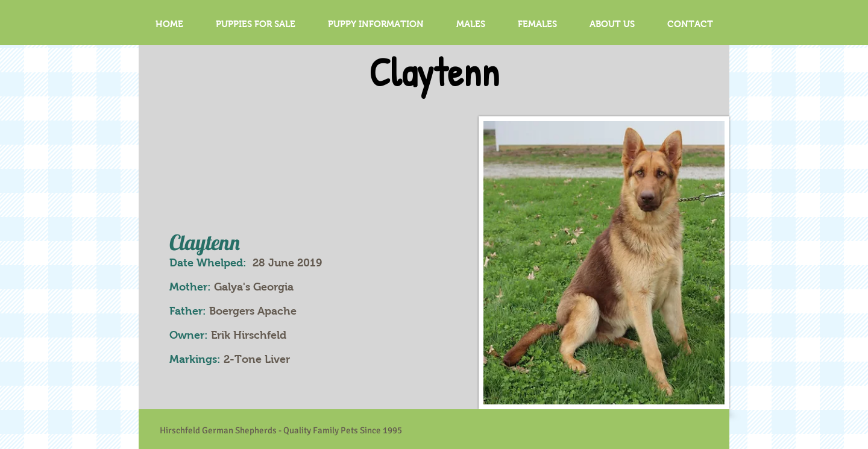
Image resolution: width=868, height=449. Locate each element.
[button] (471, 24)
